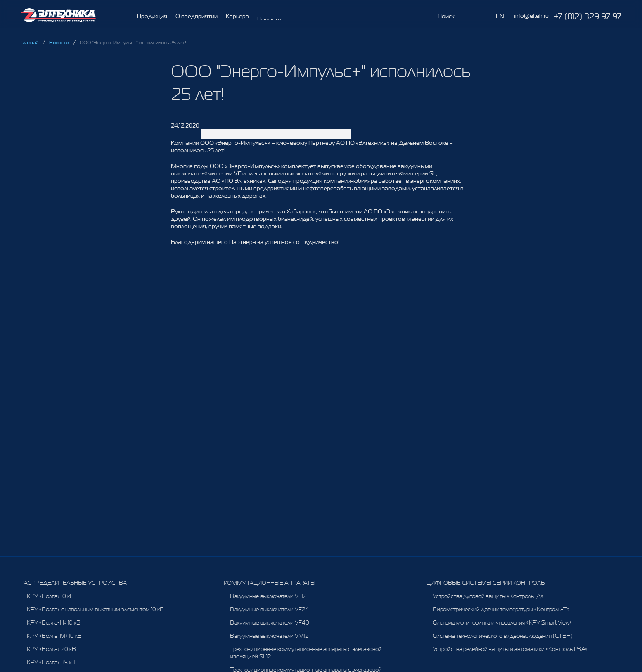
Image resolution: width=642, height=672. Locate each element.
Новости (59, 43)
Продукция (152, 16)
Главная (30, 43)
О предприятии (197, 18)
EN (500, 16)
